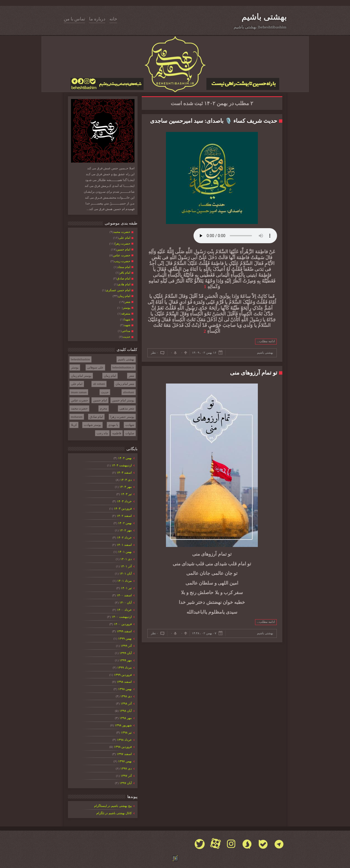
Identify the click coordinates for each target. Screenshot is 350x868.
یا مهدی (113, 425)
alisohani (129, 392)
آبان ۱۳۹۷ (125, 783)
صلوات (130, 433)
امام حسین (100, 400)
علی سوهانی (95, 367)
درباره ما (97, 19)
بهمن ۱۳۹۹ (124, 638)
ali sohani (99, 384)
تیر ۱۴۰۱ (126, 588)
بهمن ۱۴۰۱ (124, 552)
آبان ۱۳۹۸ (125, 711)
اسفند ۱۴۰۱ (124, 545)
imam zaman (79, 392)
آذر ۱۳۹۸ (126, 703)
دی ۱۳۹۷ (126, 768)
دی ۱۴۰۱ (126, 559)
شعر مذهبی (127, 408)
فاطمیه (117, 433)
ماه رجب (102, 433)
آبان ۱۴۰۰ (125, 602)
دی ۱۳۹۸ (126, 696)
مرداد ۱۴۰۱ (124, 581)
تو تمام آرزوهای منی (254, 373)
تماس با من (74, 19)
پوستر (75, 367)
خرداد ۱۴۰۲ (124, 537)
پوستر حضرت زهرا (122, 417)
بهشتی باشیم (264, 17)
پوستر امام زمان (81, 376)
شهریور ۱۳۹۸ (123, 725)
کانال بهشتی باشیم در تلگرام (114, 813)
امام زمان (110, 376)
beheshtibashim (80, 359)
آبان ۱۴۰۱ (125, 573)
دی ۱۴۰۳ (126, 480)
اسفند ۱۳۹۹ (124, 631)
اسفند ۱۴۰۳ (124, 472)
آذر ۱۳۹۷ (126, 776)
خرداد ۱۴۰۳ (124, 501)
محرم (104, 408)
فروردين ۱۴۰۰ (122, 624)
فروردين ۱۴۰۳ (122, 508)
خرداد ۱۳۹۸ (124, 740)
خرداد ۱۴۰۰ (124, 610)
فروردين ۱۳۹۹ (122, 675)
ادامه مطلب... (266, 341)
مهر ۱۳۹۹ (125, 660)
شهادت (130, 425)
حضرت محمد (79, 408)
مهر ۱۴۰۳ (125, 487)
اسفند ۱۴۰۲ (124, 516)
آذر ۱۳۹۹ (126, 646)
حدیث (105, 392)
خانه (113, 19)
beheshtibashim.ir (123, 367)
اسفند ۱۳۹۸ (124, 682)
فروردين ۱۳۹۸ (122, 747)
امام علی (77, 384)
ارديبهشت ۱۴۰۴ (121, 465)
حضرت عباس (80, 400)
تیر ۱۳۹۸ (126, 732)
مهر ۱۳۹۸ (125, 718)
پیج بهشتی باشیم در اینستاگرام (113, 806)
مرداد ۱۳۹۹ (124, 667)
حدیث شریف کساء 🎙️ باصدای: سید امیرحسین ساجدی (214, 121)
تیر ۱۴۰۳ (126, 494)
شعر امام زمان (125, 384)
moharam (77, 417)
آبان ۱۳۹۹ (125, 653)
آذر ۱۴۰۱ (126, 566)
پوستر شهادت (92, 425)
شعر (131, 376)
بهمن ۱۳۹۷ (124, 761)
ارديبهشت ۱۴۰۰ (121, 617)
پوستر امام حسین (123, 400)
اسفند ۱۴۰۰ (124, 595)
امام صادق (96, 417)
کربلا (74, 425)
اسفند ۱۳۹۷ (124, 754)
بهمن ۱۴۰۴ (124, 458)
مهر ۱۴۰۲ (125, 530)
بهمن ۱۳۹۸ (124, 689)
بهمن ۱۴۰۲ (124, 523)
